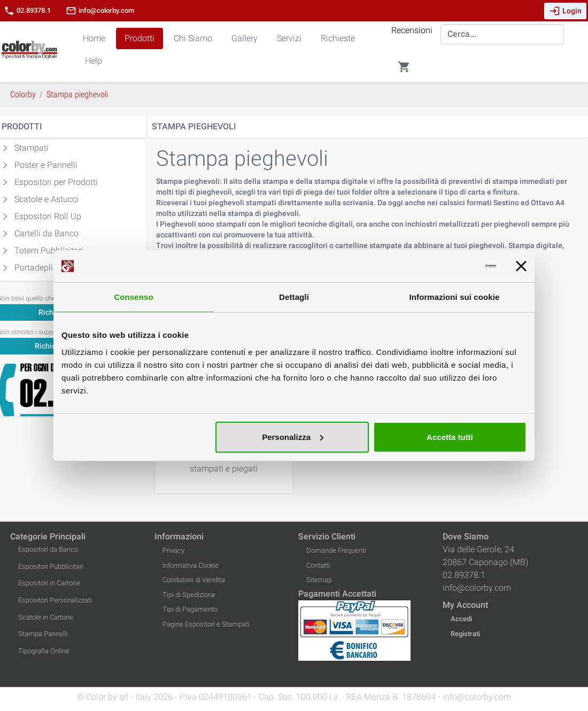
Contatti (318, 565)
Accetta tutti (450, 436)
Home (94, 38)
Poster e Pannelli (46, 165)
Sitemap (319, 580)
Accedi (461, 619)
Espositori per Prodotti (56, 182)
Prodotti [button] (140, 38)
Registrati (465, 634)
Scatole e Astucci (47, 199)
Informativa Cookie (191, 565)
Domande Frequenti (336, 550)
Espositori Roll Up (48, 216)
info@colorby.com (100, 11)
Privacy (173, 550)
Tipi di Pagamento (190, 609)
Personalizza (293, 436)
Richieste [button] (338, 38)
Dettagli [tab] (294, 297)
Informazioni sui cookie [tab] (455, 297)
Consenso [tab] (133, 297)
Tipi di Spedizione (189, 595)
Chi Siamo (193, 38)
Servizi (289, 38)
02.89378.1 (27, 11)
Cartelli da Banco (47, 233)
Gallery (245, 38)
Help (94, 61)
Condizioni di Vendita (194, 580)
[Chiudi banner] (521, 266)
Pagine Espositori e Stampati (206, 624)
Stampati (32, 148)
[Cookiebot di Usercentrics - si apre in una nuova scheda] (449, 266)
